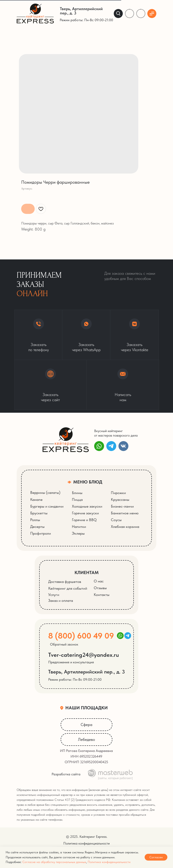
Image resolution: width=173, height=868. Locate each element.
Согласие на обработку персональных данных (54, 862)
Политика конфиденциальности (109, 862)
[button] (50, 385)
